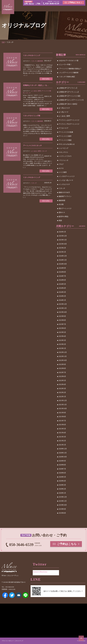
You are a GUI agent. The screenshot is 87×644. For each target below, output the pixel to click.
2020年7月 (62, 469)
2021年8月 (62, 417)
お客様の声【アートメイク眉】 (70, 96)
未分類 (61, 204)
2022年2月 (62, 392)
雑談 (60, 220)
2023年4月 (62, 336)
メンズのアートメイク (67, 176)
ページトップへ (81, 638)
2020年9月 (62, 461)
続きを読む (46, 79)
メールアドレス (19, 595)
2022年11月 (63, 356)
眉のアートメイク (65, 208)
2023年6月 (62, 328)
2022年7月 (62, 372)
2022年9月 (62, 364)
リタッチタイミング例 (32, 116)
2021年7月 (62, 421)
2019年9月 (62, 509)
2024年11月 (63, 260)
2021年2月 (62, 441)
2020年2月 (62, 489)
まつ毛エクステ (64, 108)
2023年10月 (63, 312)
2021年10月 (63, 409)
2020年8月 (62, 465)
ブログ (61, 164)
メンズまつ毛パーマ (66, 180)
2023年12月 (63, 304)
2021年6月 (62, 425)
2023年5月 (62, 332)
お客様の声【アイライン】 (68, 88)
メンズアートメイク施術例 (69, 73)
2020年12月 (63, 449)
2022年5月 (62, 381)
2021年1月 (62, 445)
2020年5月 (62, 477)
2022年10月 (63, 360)
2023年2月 (62, 344)
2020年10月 (63, 457)
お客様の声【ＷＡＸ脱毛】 (68, 104)
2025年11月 (63, 240)
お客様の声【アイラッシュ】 (69, 92)
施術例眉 (40, 61)
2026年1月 (62, 232)
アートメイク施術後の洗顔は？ (70, 69)
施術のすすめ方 (64, 192)
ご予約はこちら (74, 3)
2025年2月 (62, 248)
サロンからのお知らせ (67, 144)
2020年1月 (62, 493)
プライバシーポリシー (8, 641)
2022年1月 (62, 397)
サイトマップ (21, 641)
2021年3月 (62, 437)
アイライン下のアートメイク (69, 124)
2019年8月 (62, 513)
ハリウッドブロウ (65, 156)
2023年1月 (62, 348)
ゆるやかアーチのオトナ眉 (69, 61)
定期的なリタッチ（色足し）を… (37, 86)
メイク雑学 (63, 172)
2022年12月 (63, 352)
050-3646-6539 (52, 4)
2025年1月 (62, 252)
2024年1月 (62, 300)
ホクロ (61, 168)
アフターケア (64, 128)
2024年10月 (63, 264)
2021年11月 (63, 405)
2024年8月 (62, 272)
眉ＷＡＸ (62, 212)
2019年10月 (63, 505)
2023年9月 (62, 316)
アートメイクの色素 (66, 132)
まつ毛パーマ (64, 112)
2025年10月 (63, 244)
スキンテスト (64, 152)
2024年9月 (62, 268)
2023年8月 (62, 320)
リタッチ (34, 61)
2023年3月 (62, 340)
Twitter (12, 595)
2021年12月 (63, 401)
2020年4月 (62, 481)
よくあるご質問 (36, 91)
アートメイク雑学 (65, 136)
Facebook (5, 595)
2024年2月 (62, 296)
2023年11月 (63, 308)
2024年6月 (62, 280)
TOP (3, 42)
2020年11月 (63, 453)
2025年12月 (63, 236)
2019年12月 (63, 497)
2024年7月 (62, 276)
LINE (25, 595)
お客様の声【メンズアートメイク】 (71, 100)
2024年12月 (63, 256)
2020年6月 (62, 473)
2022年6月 (62, 376)
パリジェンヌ (64, 160)
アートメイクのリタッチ (33, 146)
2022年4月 (62, 384)
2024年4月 (62, 288)
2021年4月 (62, 433)
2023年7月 (62, 324)
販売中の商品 (64, 217)
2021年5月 (62, 429)
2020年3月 (62, 485)
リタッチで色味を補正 (67, 77)
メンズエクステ (64, 184)
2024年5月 (62, 284)
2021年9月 (62, 413)
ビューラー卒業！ (66, 65)
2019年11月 (63, 501)
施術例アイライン (65, 196)
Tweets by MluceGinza (41, 571)
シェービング (64, 148)
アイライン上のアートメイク (69, 120)
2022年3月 (62, 389)
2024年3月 (62, 292)
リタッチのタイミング (32, 55)
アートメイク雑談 (65, 140)
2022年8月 (62, 368)
